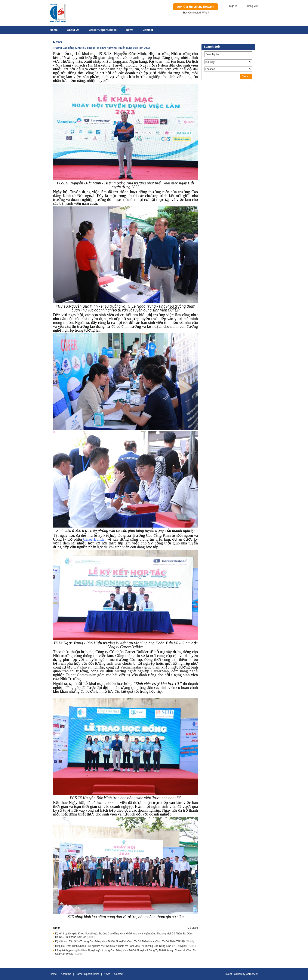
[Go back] (192, 928)
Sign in (233, 6)
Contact (148, 30)
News (130, 30)
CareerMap (160, 671)
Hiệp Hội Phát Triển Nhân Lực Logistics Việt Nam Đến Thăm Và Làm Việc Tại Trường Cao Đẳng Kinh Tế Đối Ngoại (121, 946)
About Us (73, 30)
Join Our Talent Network (195, 7)
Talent (229, 974)
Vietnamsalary (132, 667)
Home (54, 30)
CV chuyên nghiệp (89, 667)
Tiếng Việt (252, 6)
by (244, 974)
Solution (238, 974)
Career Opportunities (103, 30)
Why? (205, 13)
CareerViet (252, 974)
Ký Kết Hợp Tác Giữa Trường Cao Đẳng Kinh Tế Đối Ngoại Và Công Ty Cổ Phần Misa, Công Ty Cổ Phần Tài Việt (120, 941)
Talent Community (81, 675)
